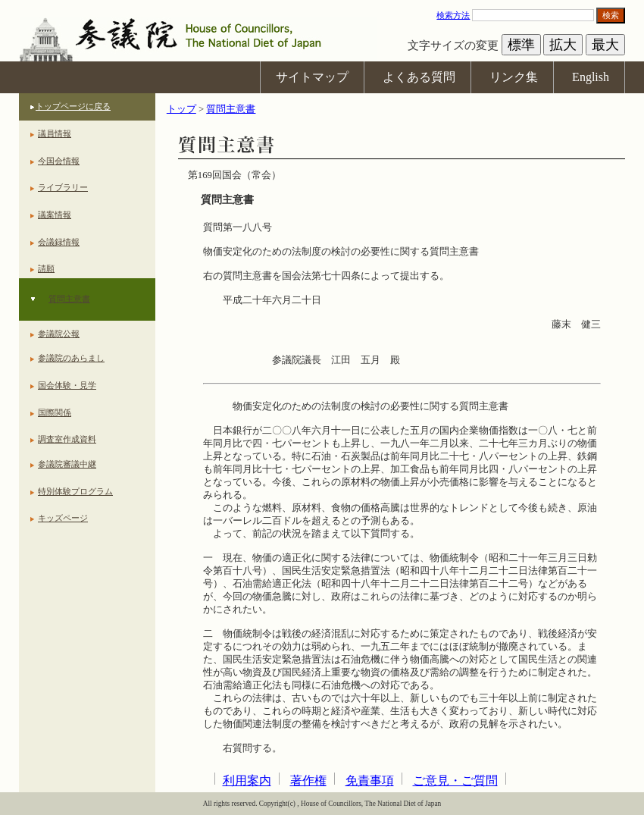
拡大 (563, 45)
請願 (46, 268)
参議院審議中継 (67, 464)
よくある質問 (419, 77)
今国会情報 (59, 161)
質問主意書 (69, 299)
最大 (605, 45)
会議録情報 (59, 242)
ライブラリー (63, 187)
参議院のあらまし (71, 358)
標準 (521, 45)
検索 (611, 15)
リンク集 (514, 77)
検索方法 (453, 15)
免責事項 (370, 781)
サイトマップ (312, 77)
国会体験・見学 (67, 385)
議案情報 (55, 215)
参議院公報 (59, 334)
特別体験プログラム (75, 491)
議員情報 (55, 133)
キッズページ (63, 518)
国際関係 (55, 412)
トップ (181, 109)
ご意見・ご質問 (455, 781)
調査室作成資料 (67, 439)
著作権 (308, 781)
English (591, 77)
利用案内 (247, 781)
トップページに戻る (73, 106)
